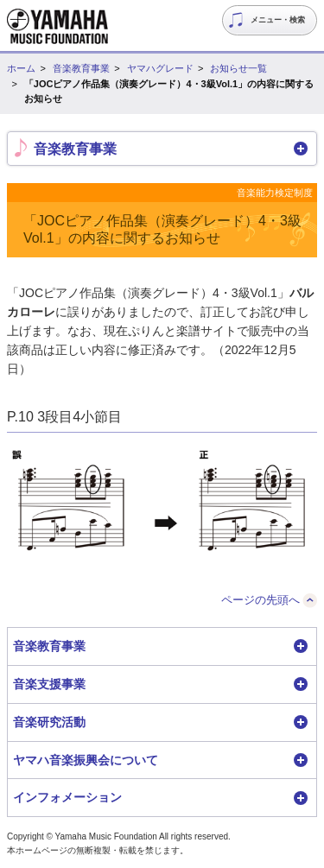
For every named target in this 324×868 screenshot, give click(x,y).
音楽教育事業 (81, 68)
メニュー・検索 (278, 20)
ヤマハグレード (160, 68)
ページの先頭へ (260, 600)
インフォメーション (67, 797)
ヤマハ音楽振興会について (86, 760)
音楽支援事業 (49, 684)
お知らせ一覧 (238, 68)
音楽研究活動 (49, 722)
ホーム (21, 68)
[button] (162, 149)
